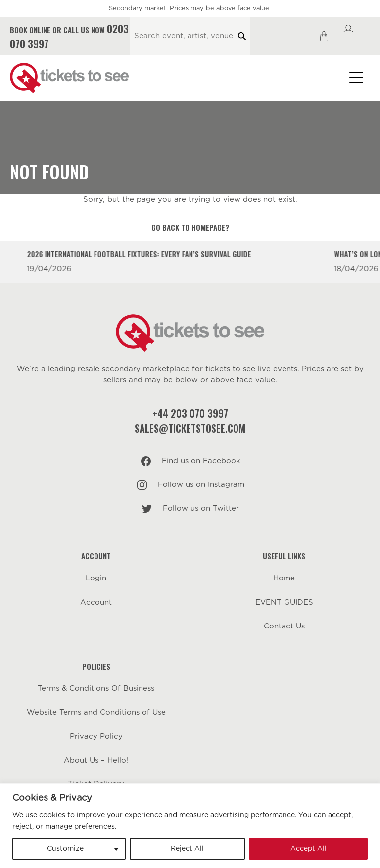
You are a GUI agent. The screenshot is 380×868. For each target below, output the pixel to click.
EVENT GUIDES (284, 603)
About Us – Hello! (96, 760)
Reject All (187, 849)
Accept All (309, 849)
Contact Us (284, 626)
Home (284, 578)
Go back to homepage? (190, 227)
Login (96, 578)
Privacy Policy (96, 737)
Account (96, 603)
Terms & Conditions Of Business (96, 689)
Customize (65, 849)
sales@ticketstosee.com (190, 428)
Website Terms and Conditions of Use (96, 712)
